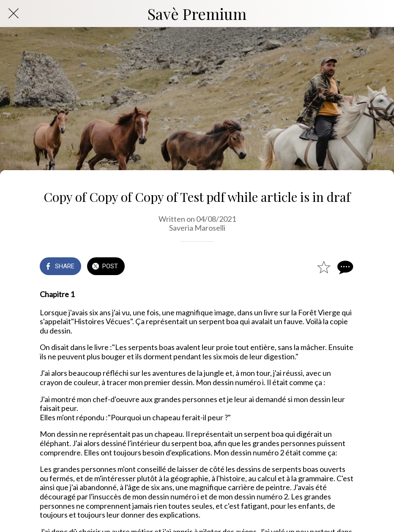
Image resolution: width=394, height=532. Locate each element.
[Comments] (344, 267)
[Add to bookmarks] (324, 267)
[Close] (14, 14)
